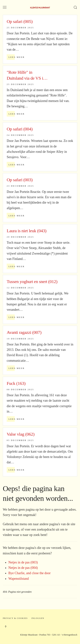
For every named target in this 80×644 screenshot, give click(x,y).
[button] (5, 7)
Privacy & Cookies (15, 618)
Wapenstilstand (19, 579)
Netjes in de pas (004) (23, 568)
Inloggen (38, 618)
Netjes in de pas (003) (23, 562)
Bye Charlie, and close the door (29, 573)
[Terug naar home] (40, 7)
